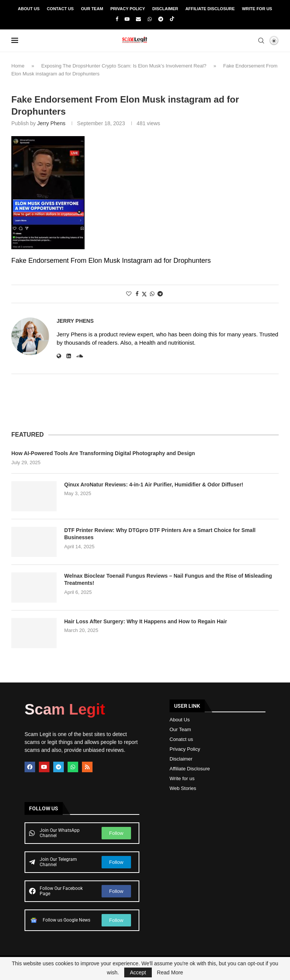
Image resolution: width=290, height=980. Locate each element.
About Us (29, 9)
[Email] (138, 19)
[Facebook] (117, 19)
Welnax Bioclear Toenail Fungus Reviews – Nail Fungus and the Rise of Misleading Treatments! (168, 580)
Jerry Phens (51, 123)
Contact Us (60, 9)
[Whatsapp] (150, 19)
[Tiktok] (172, 19)
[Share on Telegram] (160, 294)
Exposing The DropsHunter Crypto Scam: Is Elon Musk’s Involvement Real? (124, 66)
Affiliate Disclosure (210, 9)
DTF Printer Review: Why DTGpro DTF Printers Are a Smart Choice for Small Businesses (160, 534)
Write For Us (257, 9)
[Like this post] (129, 294)
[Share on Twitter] (144, 294)
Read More (170, 972)
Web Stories (183, 788)
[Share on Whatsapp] (152, 294)
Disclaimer (165, 9)
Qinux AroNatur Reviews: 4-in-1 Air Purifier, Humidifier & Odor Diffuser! (154, 485)
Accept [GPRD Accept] (138, 972)
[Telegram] (161, 19)
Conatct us (181, 739)
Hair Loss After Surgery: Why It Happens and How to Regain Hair (146, 621)
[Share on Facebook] (137, 294)
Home (18, 66)
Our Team (92, 9)
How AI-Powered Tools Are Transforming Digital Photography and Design (103, 453)
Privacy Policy (128, 9)
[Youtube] (127, 19)
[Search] (261, 41)
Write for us (182, 778)
